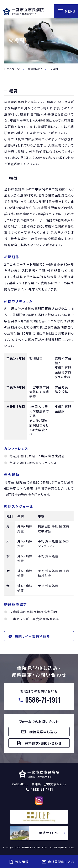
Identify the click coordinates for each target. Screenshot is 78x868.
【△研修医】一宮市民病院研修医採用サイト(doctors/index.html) (39, 774)
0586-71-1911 (43, 700)
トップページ (12, 69)
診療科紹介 (35, 69)
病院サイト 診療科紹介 (32, 636)
